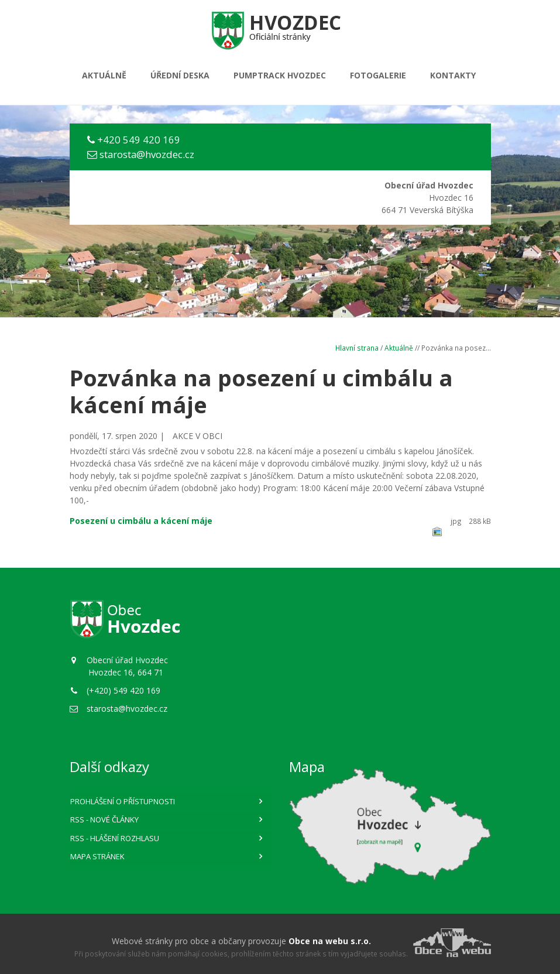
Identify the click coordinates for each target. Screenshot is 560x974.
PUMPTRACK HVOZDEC (280, 75)
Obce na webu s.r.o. (330, 941)
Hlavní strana (357, 348)
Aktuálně (104, 75)
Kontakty (453, 75)
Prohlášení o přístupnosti (123, 801)
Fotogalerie (378, 75)
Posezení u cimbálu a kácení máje (141, 521)
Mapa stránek (97, 856)
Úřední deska (180, 75)
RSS (104, 819)
